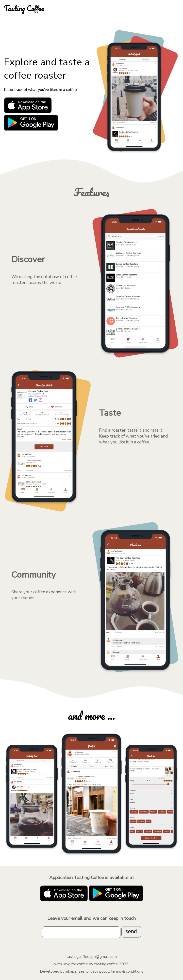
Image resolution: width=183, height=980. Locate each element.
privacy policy (98, 971)
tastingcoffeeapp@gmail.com (91, 957)
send (131, 932)
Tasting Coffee (24, 8)
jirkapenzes (75, 971)
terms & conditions (127, 971)
